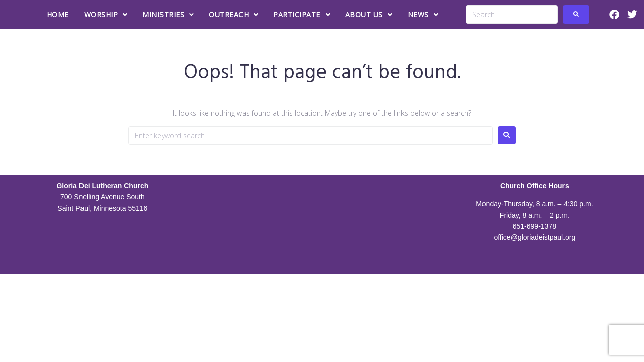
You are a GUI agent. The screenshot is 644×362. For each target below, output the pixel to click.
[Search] (512, 14)
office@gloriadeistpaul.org (534, 237)
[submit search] (576, 14)
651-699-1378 (535, 226)
